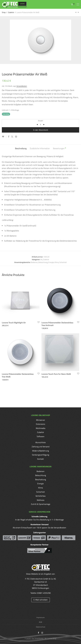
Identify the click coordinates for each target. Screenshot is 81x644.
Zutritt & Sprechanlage (41, 504)
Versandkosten (22, 86)
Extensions (40, 424)
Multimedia (41, 428)
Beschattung (41, 479)
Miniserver (41, 420)
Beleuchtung (43, 262)
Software (40, 436)
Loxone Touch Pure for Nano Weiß (56, 374)
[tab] (21, 148)
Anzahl (40, 121)
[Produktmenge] (40, 125)
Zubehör (11, 12)
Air (41, 259)
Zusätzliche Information (40, 148)
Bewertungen (59, 148)
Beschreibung (21, 148)
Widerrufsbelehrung (40, 451)
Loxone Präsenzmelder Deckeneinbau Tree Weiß (18, 375)
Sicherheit (63, 262)
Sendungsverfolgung (40, 455)
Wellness (41, 500)
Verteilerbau (41, 496)
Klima (57, 262)
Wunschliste (40, 442)
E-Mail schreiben (41, 600)
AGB (40, 622)
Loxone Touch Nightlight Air (14, 323)
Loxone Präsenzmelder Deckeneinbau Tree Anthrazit (57, 324)
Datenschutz (41, 627)
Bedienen (34, 262)
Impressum (41, 617)
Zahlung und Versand (40, 447)
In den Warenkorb (41, 130)
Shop (4, 12)
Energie (51, 262)
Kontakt (40, 459)
